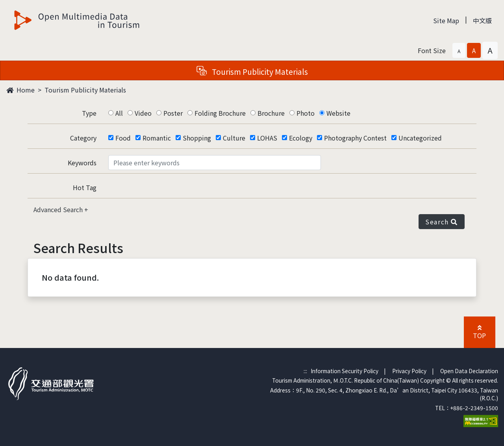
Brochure (271, 113)
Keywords (82, 163)
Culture (234, 138)
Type (89, 113)
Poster (173, 113)
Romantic (157, 138)
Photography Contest (355, 138)
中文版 (482, 20)
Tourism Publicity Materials (85, 90)
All (119, 113)
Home (20, 90)
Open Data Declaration (469, 371)
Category (83, 138)
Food (123, 138)
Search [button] (442, 222)
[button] (459, 50)
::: (305, 371)
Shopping (197, 138)
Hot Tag (85, 187)
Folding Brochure (220, 113)
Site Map (446, 20)
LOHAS (267, 138)
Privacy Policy (409, 371)
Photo (306, 113)
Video (143, 113)
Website (338, 113)
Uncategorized (420, 138)
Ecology (301, 138)
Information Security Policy (345, 371)
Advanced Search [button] (59, 209)
